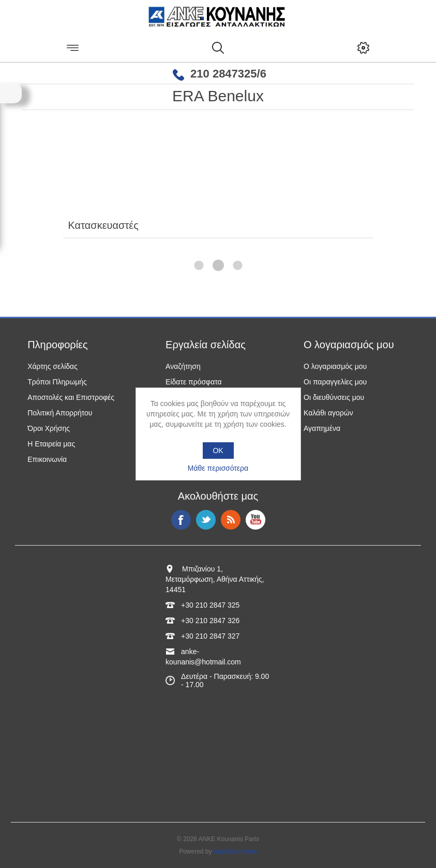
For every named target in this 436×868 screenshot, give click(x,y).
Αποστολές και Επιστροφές (71, 397)
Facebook (181, 520)
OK (218, 451)
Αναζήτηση (183, 366)
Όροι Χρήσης (49, 428)
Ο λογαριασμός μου (335, 366)
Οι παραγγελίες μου (335, 382)
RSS (231, 520)
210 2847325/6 (228, 74)
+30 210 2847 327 (210, 636)
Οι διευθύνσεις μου (334, 397)
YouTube (255, 520)
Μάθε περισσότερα (218, 468)
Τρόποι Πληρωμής (57, 382)
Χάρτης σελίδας (52, 366)
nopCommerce (235, 851)
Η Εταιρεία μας (51, 444)
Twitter (206, 520)
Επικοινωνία (47, 459)
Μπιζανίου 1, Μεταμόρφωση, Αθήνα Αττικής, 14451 (215, 579)
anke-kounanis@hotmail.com (203, 657)
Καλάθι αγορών (328, 413)
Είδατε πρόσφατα (194, 382)
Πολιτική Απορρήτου (60, 413)
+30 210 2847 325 (210, 605)
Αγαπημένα (322, 428)
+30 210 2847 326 (210, 621)
